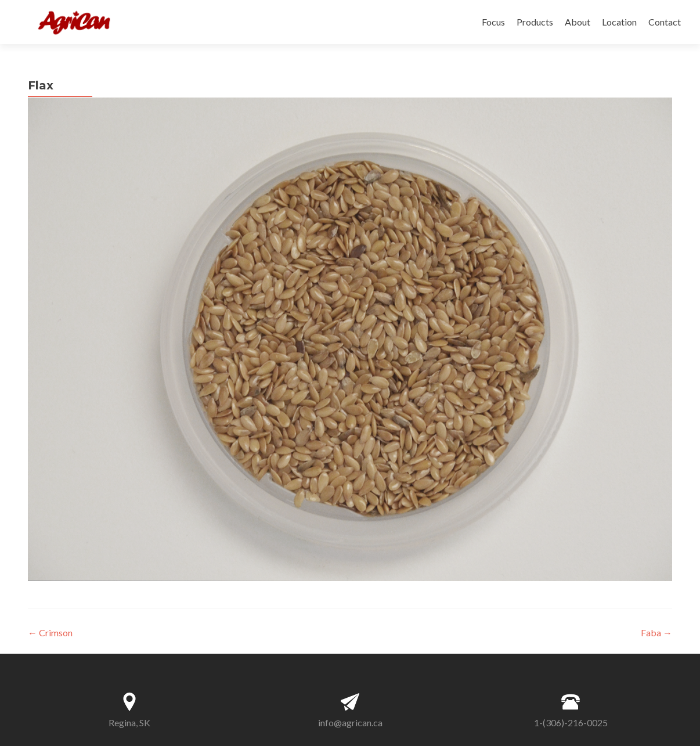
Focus (493, 22)
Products (535, 22)
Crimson (50, 633)
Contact (665, 22)
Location (619, 22)
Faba (656, 633)
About (578, 22)
